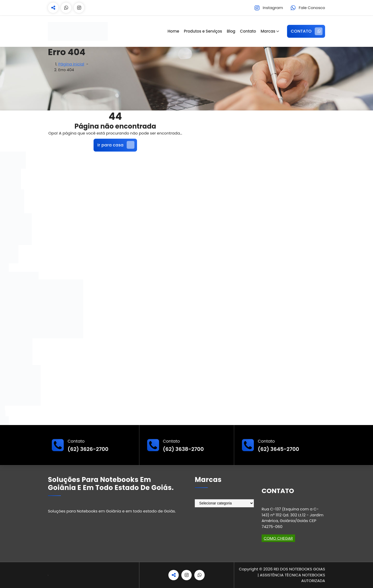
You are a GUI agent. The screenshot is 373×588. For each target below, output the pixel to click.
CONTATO (307, 31)
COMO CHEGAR (278, 538)
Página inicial (71, 64)
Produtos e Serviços (203, 31)
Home (173, 31)
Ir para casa (116, 145)
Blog (231, 31)
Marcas (268, 31)
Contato (248, 31)
